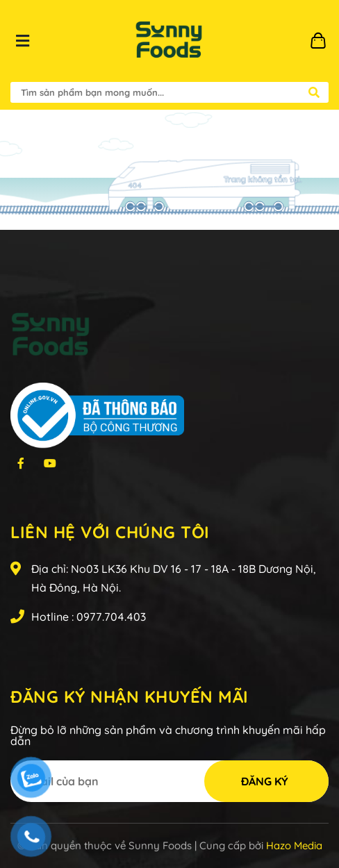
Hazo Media (294, 845)
